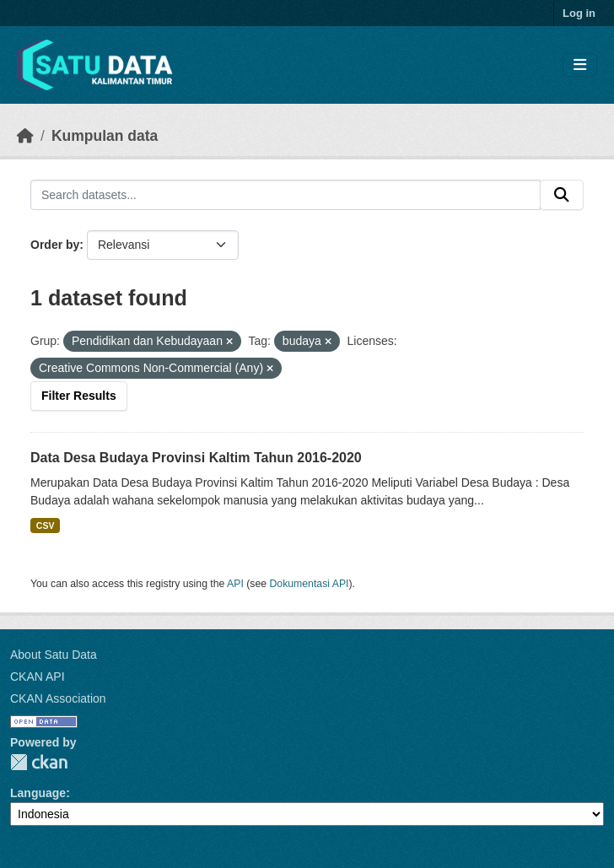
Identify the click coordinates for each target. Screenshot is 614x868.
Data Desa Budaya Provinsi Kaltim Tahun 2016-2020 (196, 458)
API (235, 584)
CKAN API (38, 677)
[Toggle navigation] (580, 65)
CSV (46, 526)
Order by (55, 245)
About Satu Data (54, 655)
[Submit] (562, 195)
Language (38, 793)
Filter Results (79, 396)
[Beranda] (25, 136)
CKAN (39, 762)
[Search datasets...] (285, 195)
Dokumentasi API (310, 584)
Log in (579, 13)
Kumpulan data (105, 136)
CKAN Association (58, 698)
